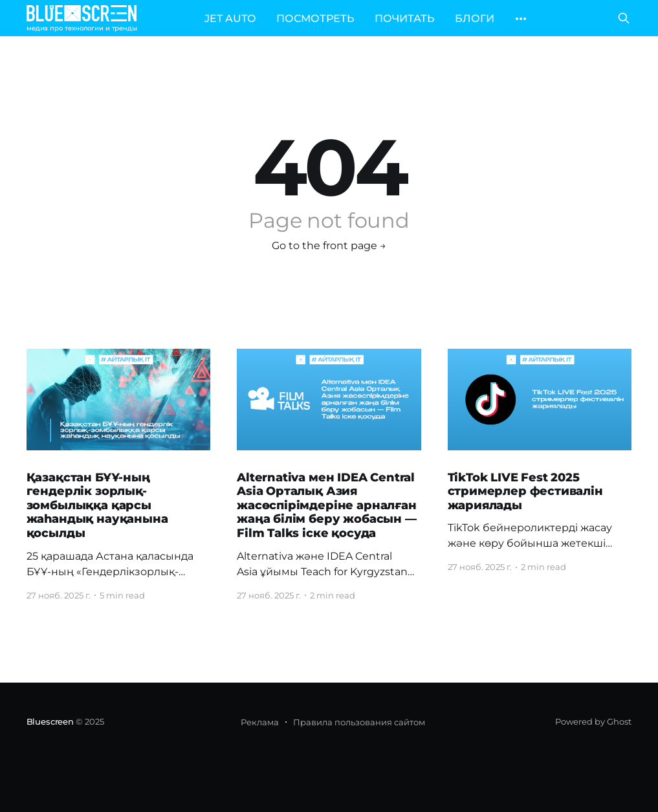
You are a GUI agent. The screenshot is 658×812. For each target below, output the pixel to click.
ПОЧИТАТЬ (404, 18)
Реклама (260, 722)
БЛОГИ (475, 18)
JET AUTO (230, 18)
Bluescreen (50, 721)
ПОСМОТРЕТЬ (315, 18)
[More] (521, 19)
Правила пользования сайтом (359, 722)
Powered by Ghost (593, 721)
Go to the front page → (329, 246)
